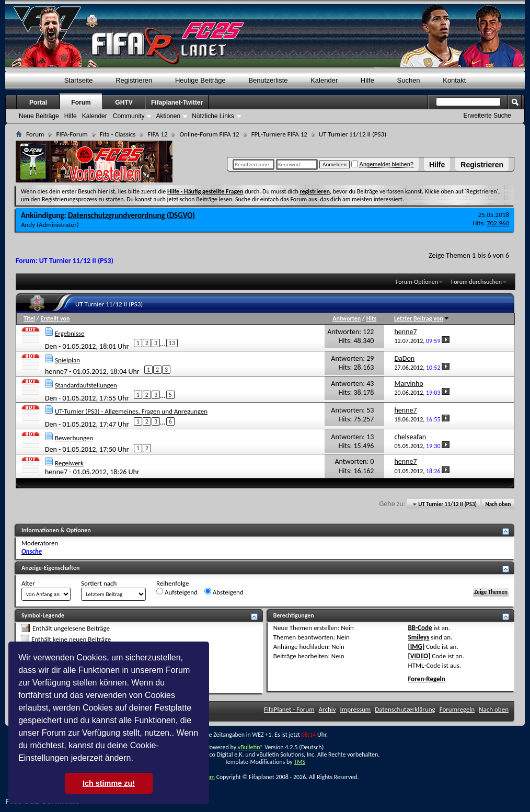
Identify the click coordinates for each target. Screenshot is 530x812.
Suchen (409, 80)
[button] (137, 759)
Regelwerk (69, 463)
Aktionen (168, 116)
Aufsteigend (177, 592)
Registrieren (482, 165)
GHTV (124, 102)
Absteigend (224, 592)
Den (51, 346)
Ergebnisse (70, 333)
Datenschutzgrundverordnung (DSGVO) (131, 215)
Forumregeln (457, 709)
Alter (28, 583)
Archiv (327, 709)
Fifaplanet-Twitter (177, 102)
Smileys (419, 637)
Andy (28, 225)
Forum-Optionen (417, 282)
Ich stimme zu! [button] (109, 783)
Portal (38, 102)
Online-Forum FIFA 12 (209, 134)
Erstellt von (55, 318)
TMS (299, 762)
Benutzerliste (268, 80)
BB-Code (420, 628)
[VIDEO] (419, 656)
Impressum (356, 709)
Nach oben (498, 504)
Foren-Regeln (427, 679)
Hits (371, 318)
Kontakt (454, 80)
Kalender (324, 80)
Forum (81, 102)
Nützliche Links (213, 116)
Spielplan (67, 360)
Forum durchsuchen (476, 282)
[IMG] (417, 647)
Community (129, 116)
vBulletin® (251, 747)
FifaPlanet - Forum (289, 709)
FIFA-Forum (72, 134)
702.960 (498, 223)
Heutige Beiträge (200, 80)
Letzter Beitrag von (422, 318)
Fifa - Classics (118, 134)
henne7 (56, 371)
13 (172, 343)
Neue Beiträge (39, 116)
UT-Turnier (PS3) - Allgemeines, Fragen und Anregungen (131, 411)
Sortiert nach (99, 583)
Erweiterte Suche (487, 116)
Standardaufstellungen (86, 385)
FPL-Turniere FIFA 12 (279, 134)
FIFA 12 (157, 134)
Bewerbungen (74, 438)
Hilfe (437, 165)
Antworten (347, 318)
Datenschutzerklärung (405, 709)
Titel (29, 318)
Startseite (79, 80)
